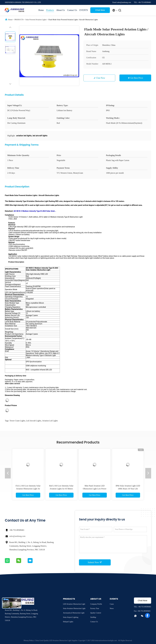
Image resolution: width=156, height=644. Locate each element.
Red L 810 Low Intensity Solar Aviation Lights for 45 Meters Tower (61, 489)
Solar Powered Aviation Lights (36, 20)
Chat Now (100, 10)
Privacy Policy (29, 641)
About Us (61, 10)
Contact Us (72, 10)
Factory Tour (95, 608)
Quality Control (96, 613)
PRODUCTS (19, 20)
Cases (112, 604)
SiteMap (93, 617)
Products (50, 10)
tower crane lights (17, 421)
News (112, 608)
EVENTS (84, 10)
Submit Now (95, 562)
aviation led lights (50, 421)
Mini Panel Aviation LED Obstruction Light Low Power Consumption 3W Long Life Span (95, 489)
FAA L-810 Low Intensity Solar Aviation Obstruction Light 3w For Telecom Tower (28, 489)
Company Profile (96, 604)
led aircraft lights (34, 421)
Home (41, 10)
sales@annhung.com (17, 536)
